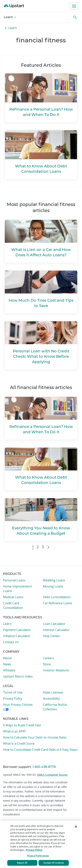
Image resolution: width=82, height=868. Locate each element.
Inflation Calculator (17, 636)
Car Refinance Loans (57, 603)
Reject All (22, 863)
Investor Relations (56, 670)
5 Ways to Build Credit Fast (22, 725)
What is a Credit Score (19, 743)
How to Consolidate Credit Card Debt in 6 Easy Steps (40, 750)
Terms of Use (13, 692)
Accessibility (51, 698)
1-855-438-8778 (44, 767)
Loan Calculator (54, 624)
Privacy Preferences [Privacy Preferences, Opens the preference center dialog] (38, 856)
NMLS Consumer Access (52, 775)
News (7, 664)
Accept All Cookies (54, 863)
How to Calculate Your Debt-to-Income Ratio (35, 737)
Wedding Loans (54, 580)
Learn (10, 17)
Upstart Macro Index (18, 676)
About (7, 658)
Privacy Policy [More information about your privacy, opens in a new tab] (34, 850)
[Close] (76, 827)
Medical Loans (13, 597)
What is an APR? (14, 731)
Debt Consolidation (57, 597)
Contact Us (11, 642)
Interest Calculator (56, 630)
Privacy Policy (13, 698)
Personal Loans (14, 580)
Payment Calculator (17, 630)
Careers (49, 658)
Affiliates (9, 670)
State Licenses (53, 692)
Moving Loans (53, 586)
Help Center (51, 636)
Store (47, 664)
